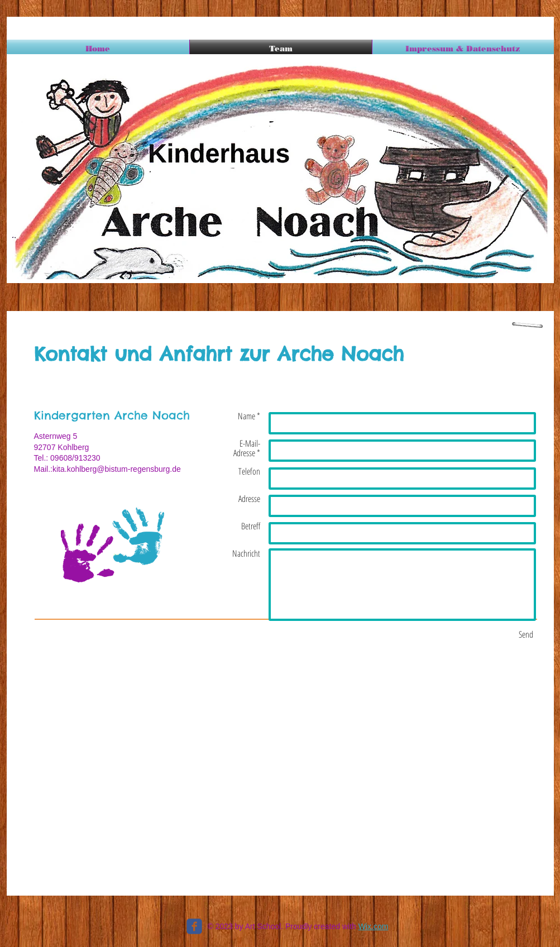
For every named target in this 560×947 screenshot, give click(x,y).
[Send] (526, 634)
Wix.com (374, 926)
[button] (280, 169)
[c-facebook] (194, 926)
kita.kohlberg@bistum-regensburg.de (117, 469)
